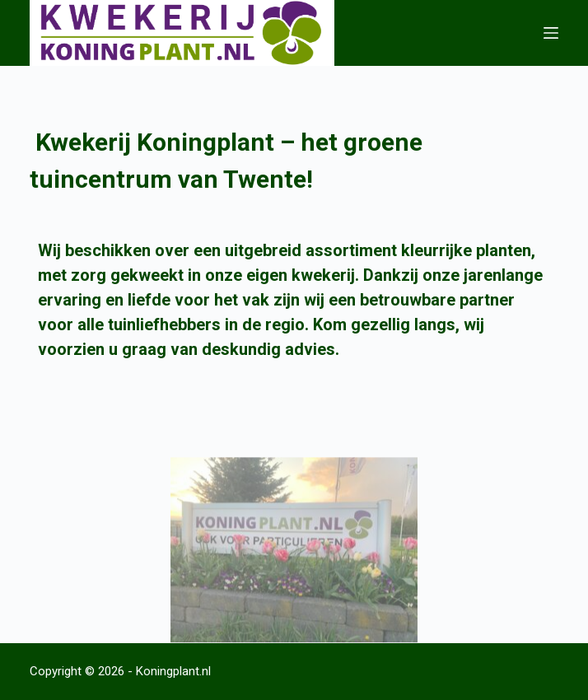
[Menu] (551, 33)
